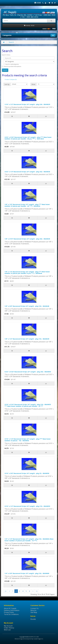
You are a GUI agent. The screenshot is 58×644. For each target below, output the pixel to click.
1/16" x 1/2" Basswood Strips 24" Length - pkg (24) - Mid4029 (27, 104)
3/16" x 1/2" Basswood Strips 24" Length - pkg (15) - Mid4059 (27, 506)
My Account (8, 626)
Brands (33, 619)
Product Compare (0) (11, 79)
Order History (9, 628)
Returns (33, 610)
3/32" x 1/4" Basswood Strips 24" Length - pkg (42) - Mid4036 (27, 172)
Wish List (7, 630)
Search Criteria (6, 55)
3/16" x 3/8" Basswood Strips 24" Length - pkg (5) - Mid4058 (27, 473)
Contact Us (35, 608)
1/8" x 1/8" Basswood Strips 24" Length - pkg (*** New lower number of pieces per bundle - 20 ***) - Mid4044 (27, 205)
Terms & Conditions (11, 614)
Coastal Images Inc (38, 639)
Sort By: (7, 84)
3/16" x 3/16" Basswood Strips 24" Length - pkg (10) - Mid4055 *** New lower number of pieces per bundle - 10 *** (28, 405)
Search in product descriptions (12, 66)
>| (37, 591)
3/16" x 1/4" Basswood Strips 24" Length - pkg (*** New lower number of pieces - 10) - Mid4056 (28, 440)
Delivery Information (12, 610)
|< (6, 591)
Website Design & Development (23, 639)
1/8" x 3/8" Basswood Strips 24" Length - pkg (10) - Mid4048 (27, 306)
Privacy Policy (9, 612)
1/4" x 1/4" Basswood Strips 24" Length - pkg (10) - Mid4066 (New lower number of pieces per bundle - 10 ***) (29, 540)
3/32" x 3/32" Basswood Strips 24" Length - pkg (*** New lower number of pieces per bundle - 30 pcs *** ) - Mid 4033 (28, 138)
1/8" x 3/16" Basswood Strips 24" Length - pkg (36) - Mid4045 (27, 239)
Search (11, 42)
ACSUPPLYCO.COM (34, 637)
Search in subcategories (11, 64)
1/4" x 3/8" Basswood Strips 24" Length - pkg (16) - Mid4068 (27, 573)
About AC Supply (10, 608)
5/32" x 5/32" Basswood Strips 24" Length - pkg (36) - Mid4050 (28, 372)
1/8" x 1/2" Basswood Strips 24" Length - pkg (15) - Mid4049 (27, 339)
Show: (33, 84)
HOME (38, 3)
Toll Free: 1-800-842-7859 (45, 15)
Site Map (34, 612)
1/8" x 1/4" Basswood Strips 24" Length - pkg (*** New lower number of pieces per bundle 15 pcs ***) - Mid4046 (27, 272)
